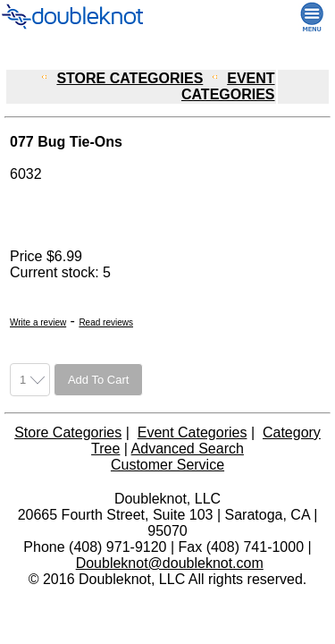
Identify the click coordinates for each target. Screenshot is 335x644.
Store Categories (68, 432)
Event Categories (193, 432)
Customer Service (167, 465)
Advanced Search (188, 449)
